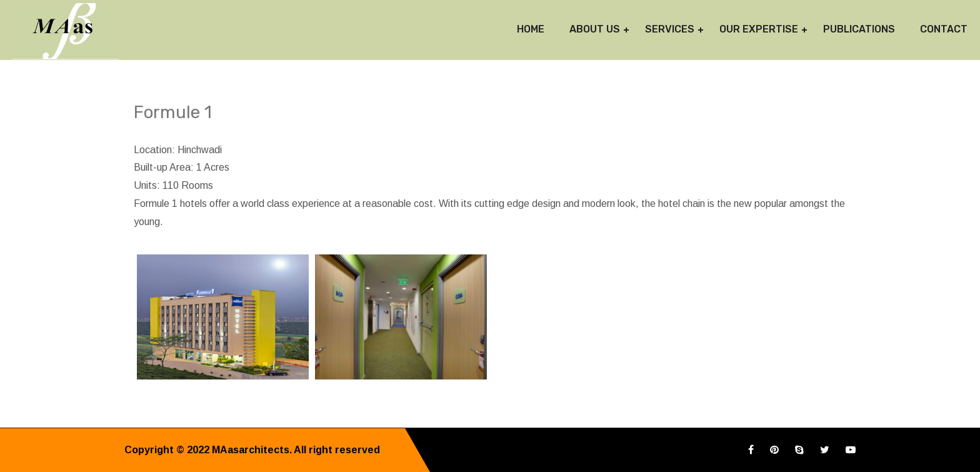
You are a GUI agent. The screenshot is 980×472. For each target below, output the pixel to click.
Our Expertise (759, 29)
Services (670, 29)
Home (531, 29)
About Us (595, 29)
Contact (944, 29)
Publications (859, 29)
